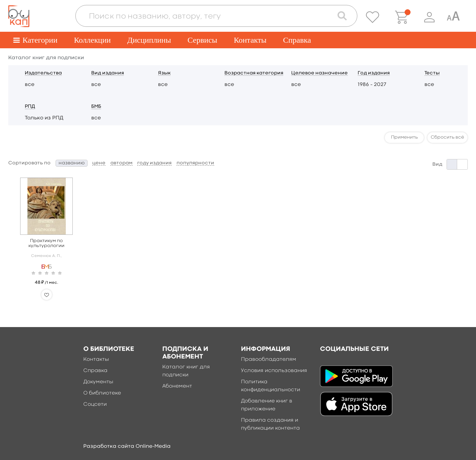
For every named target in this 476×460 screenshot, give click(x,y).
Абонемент (177, 386)
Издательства (43, 73)
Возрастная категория (254, 73)
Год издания (374, 73)
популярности (195, 163)
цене (99, 163)
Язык (164, 73)
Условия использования (274, 371)
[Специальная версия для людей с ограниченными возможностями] (453, 17)
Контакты (250, 40)
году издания (154, 163)
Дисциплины (149, 40)
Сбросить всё (447, 137)
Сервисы (202, 40)
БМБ (96, 107)
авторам (121, 163)
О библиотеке (102, 393)
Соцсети (95, 404)
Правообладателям (269, 359)
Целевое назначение (319, 73)
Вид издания (108, 73)
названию (72, 163)
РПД (30, 107)
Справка (297, 40)
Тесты (432, 73)
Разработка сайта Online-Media (127, 446)
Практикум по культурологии (46, 243)
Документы (98, 382)
